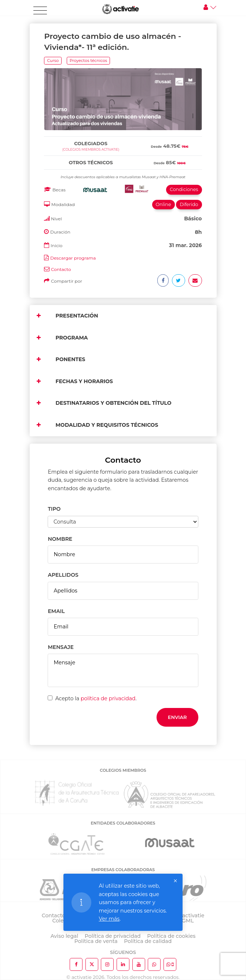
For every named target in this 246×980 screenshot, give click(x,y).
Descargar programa (73, 258)
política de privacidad (108, 698)
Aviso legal (65, 936)
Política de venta (96, 941)
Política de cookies (171, 936)
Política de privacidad (113, 936)
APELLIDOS (63, 575)
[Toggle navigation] (40, 11)
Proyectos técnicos (88, 60)
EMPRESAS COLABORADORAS (123, 870)
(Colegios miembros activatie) (91, 149)
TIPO (54, 509)
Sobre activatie (185, 915)
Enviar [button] (177, 717)
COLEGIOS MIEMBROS (123, 770)
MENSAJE (60, 647)
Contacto (61, 269)
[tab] (123, 135)
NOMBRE (60, 539)
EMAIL (56, 611)
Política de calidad (148, 941)
